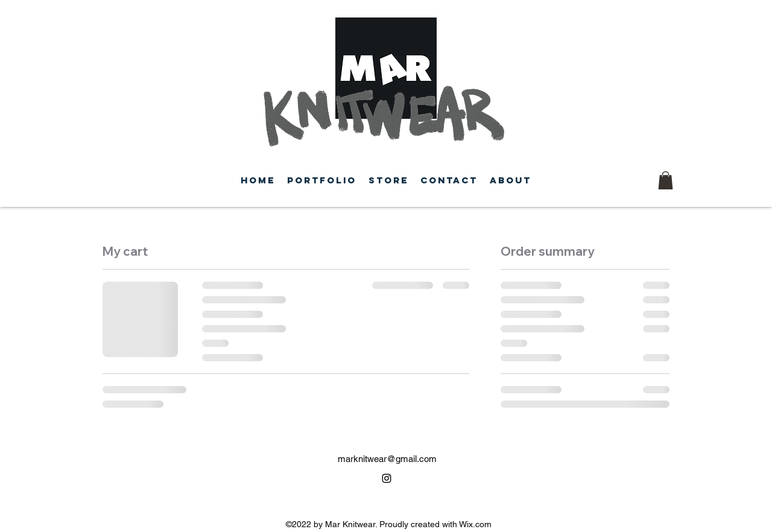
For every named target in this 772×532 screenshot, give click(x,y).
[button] (666, 180)
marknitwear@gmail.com (387, 459)
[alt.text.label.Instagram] (387, 478)
